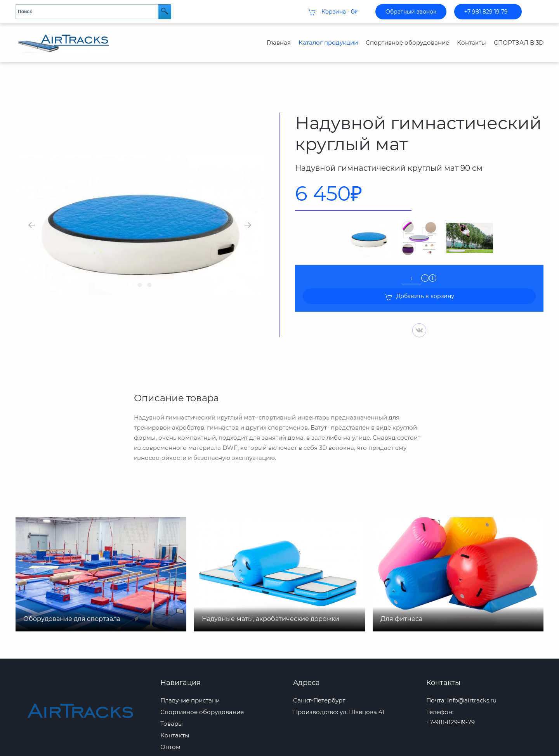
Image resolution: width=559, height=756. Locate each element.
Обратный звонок (411, 12)
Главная (279, 42)
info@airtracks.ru (472, 685)
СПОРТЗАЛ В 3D (519, 42)
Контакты (471, 42)
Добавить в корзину (419, 281)
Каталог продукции (328, 42)
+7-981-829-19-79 (450, 707)
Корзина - (333, 12)
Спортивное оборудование (407, 42)
